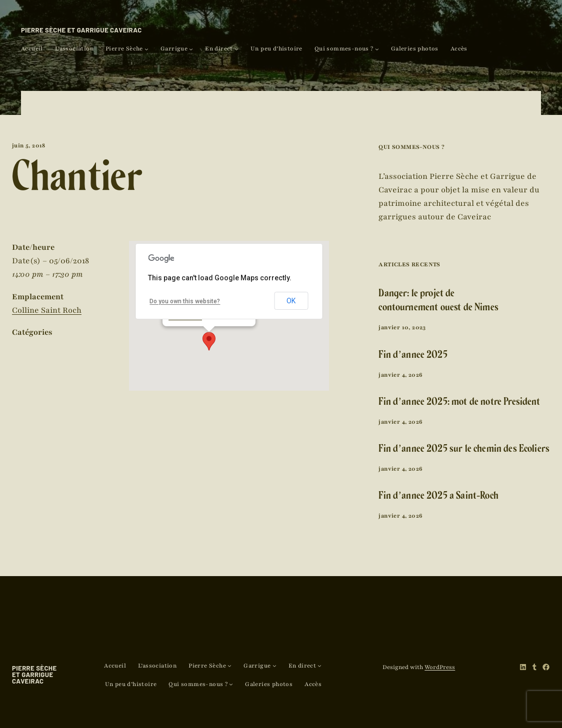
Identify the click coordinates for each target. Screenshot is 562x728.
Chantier (77, 183)
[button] (209, 341)
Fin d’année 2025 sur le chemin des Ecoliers (464, 450)
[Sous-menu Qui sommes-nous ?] (377, 49)
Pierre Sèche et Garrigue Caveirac (81, 30)
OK (291, 301)
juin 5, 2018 (29, 145)
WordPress (440, 667)
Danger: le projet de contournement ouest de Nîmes (438, 302)
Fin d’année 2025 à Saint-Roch (438, 497)
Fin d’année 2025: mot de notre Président (459, 403)
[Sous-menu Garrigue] (191, 49)
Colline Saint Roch (47, 310)
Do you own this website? (185, 301)
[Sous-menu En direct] (236, 49)
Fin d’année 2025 (413, 356)
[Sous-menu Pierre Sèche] (146, 49)
